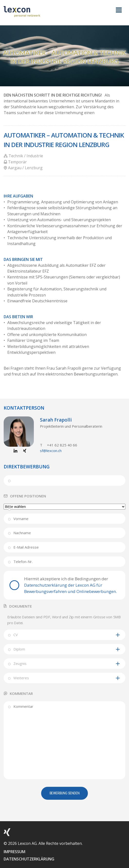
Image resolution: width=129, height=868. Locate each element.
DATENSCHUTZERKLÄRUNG (29, 859)
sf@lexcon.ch (51, 451)
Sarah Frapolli (56, 420)
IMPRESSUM (14, 852)
